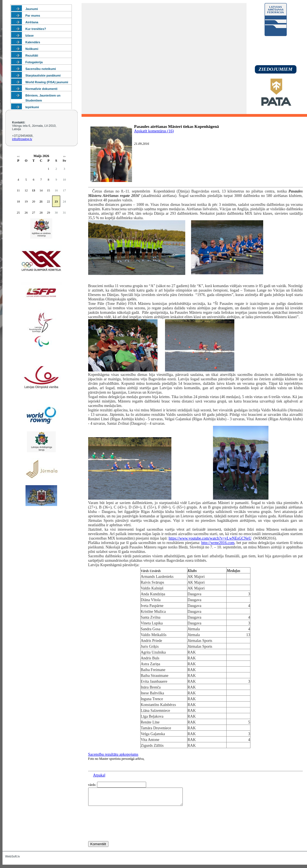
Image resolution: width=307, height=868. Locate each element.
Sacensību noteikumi (41, 69)
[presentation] (130, 834)
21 (41, 201)
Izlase (30, 36)
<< (18, 157)
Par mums (33, 16)
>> (64, 157)
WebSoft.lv (13, 860)
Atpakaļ (99, 775)
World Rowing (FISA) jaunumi (47, 82)
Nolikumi (32, 49)
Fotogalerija (34, 62)
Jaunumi (32, 9)
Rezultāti (32, 55)
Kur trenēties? (36, 29)
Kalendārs (33, 42)
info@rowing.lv (22, 139)
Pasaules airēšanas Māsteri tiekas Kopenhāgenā (177, 126)
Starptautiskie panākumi (43, 75)
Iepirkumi (32, 107)
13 (34, 190)
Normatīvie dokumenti (42, 89)
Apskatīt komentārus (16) (154, 131)
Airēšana (32, 22)
